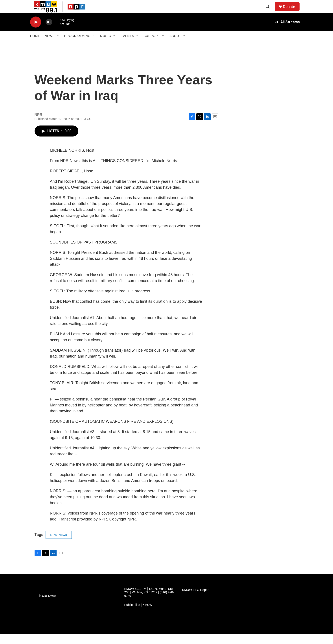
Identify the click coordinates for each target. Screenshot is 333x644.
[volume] (49, 32)
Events (127, 46)
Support (152, 46)
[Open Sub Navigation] (58, 46)
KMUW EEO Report (196, 600)
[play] (36, 32)
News (50, 46)
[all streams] (287, 32)
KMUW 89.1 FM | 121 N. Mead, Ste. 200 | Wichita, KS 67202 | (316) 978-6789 (149, 602)
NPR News (59, 545)
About (175, 46)
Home (35, 46)
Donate (292, 12)
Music (105, 46)
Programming (77, 46)
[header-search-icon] (270, 12)
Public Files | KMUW (138, 615)
